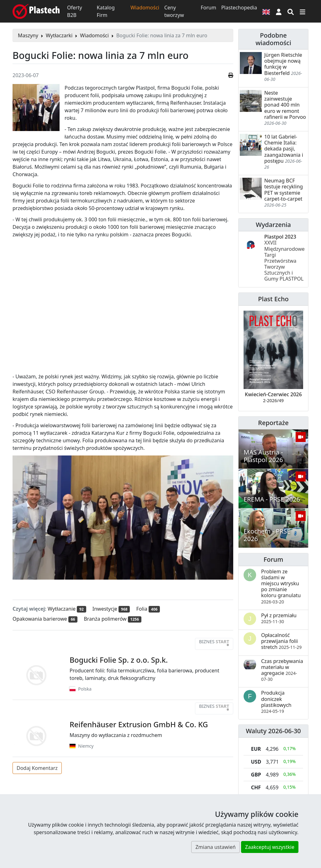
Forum (208, 8)
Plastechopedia (239, 8)
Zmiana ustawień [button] (215, 847)
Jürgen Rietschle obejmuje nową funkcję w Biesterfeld (283, 64)
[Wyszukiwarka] (291, 11)
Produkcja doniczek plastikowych (276, 702)
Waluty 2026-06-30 (273, 731)
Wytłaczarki (59, 35)
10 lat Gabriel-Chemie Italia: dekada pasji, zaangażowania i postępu (284, 149)
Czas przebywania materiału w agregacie (282, 670)
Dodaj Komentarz (37, 768)
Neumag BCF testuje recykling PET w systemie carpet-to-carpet (284, 190)
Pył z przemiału (279, 618)
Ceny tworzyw (174, 11)
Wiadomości (145, 8)
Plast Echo (273, 299)
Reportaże (273, 423)
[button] (279, 11)
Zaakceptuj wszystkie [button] (270, 847)
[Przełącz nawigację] (303, 11)
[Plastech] (36, 11)
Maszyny (28, 35)
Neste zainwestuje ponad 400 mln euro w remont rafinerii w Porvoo (285, 105)
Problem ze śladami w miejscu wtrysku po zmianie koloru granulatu (281, 586)
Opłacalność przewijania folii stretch (281, 641)
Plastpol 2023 (284, 258)
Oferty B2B (75, 11)
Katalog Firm (106, 11)
